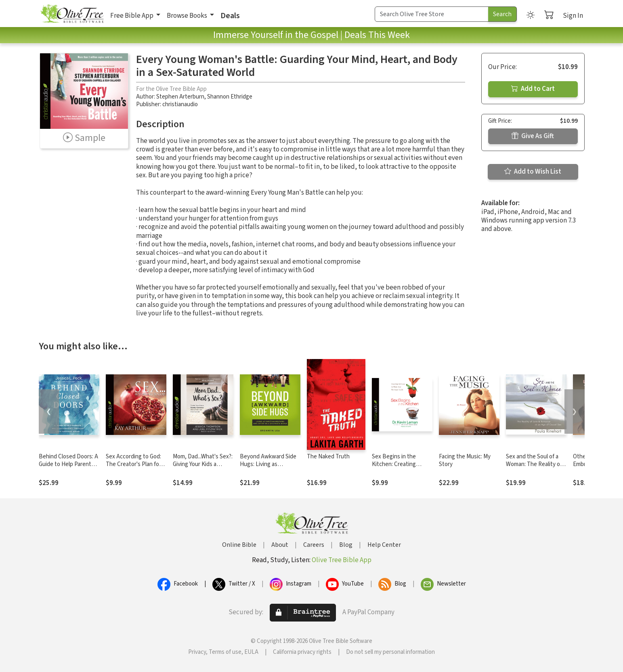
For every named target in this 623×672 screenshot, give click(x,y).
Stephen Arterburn (180, 97)
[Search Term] (432, 14)
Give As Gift (533, 136)
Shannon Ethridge (230, 97)
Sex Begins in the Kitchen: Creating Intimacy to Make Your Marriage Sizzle (399, 468)
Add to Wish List (533, 172)
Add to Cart (533, 89)
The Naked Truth (328, 457)
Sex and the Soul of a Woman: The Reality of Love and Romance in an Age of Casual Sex (536, 468)
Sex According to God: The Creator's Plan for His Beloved (133, 464)
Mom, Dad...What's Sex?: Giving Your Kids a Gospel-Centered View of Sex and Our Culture (203, 468)
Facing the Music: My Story (465, 460)
